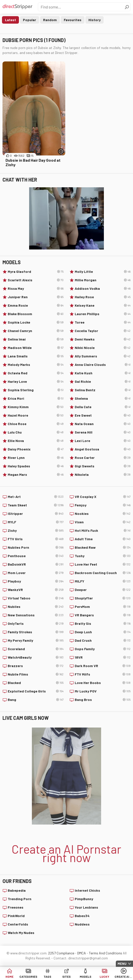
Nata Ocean (103, 424)
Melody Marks (36, 365)
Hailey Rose (103, 297)
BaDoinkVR (36, 564)
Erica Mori (36, 398)
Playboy (36, 581)
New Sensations (36, 615)
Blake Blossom (36, 314)
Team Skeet (36, 505)
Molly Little (103, 272)
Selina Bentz (103, 390)
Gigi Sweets (103, 466)
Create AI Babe (124, 977)
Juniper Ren (36, 297)
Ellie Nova (36, 441)
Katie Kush (103, 373)
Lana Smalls (36, 356)
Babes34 (82, 916)
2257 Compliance (61, 953)
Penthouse (36, 556)
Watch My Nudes (21, 933)
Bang (36, 700)
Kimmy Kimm (36, 407)
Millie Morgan (103, 280)
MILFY (103, 581)
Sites (66, 977)
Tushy (103, 556)
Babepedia (17, 890)
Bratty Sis (103, 624)
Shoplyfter (103, 598)
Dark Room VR (103, 666)
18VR (103, 657)
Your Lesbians (86, 907)
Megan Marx (36, 475)
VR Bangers (103, 615)
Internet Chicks (87, 890)
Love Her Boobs (103, 683)
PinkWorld (16, 916)
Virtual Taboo (36, 598)
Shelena (103, 398)
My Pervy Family (36, 640)
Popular (30, 20)
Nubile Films (36, 674)
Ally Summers (103, 356)
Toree (103, 322)
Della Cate (103, 407)
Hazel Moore (36, 415)
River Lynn (36, 458)
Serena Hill (103, 432)
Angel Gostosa (103, 449)
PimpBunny (84, 899)
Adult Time (103, 539)
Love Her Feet (103, 564)
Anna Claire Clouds (103, 365)
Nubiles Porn (36, 547)
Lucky (104, 977)
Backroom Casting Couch (103, 573)
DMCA (82, 953)
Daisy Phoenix (36, 449)
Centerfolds (18, 924)
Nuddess (82, 924)
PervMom (103, 607)
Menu (122, 964)
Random (50, 20)
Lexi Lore (103, 441)
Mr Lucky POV (103, 691)
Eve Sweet (103, 415)
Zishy (36, 531)
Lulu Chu (36, 432)
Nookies (103, 514)
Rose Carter (103, 458)
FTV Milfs (103, 674)
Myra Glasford (36, 272)
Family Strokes (36, 632)
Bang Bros (103, 700)
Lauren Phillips (103, 314)
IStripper (36, 514)
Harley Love (36, 382)
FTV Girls (36, 539)
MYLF (36, 522)
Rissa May (36, 289)
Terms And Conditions (105, 953)
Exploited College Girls (36, 691)
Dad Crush (103, 640)
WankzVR (36, 590)
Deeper (103, 590)
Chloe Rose (36, 424)
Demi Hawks (103, 339)
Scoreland (36, 649)
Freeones (16, 907)
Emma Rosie (36, 305)
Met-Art (36, 497)
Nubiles (36, 607)
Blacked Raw (103, 547)
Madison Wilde (36, 348)
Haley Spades (36, 466)
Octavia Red (36, 373)
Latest (10, 20)
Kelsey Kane (103, 305)
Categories (28, 977)
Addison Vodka (103, 289)
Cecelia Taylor (103, 331)
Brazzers (36, 666)
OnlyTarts (36, 624)
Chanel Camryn (36, 331)
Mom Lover (36, 573)
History (95, 20)
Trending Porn (20, 899)
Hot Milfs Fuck (103, 531)
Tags (47, 977)
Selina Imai (36, 339)
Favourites (73, 20)
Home (9, 977)
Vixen (103, 522)
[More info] (61, 151)
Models (86, 977)
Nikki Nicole (103, 348)
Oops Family (103, 649)
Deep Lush (103, 632)
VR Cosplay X (103, 497)
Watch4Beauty (36, 657)
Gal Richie (103, 382)
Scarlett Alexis (36, 280)
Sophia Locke (36, 322)
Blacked (36, 683)
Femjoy (103, 505)
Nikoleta (103, 475)
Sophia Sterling (36, 390)
